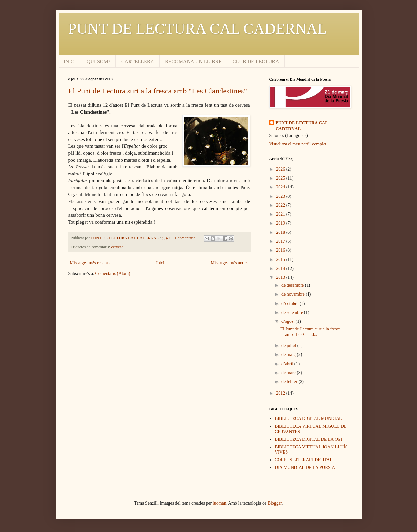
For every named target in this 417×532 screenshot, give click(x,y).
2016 (281, 250)
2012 (281, 393)
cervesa (117, 247)
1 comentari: (185, 238)
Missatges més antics (229, 263)
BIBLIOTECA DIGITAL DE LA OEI (308, 439)
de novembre (294, 294)
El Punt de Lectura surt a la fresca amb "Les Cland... (310, 332)
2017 (281, 241)
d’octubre (290, 303)
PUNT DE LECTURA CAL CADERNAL (198, 29)
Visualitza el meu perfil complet (298, 144)
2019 (281, 223)
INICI (70, 61)
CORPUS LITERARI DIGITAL (304, 460)
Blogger (275, 503)
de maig (289, 355)
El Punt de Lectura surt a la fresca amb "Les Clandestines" (158, 91)
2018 (281, 232)
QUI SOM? (99, 61)
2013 (281, 277)
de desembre (293, 285)
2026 (281, 169)
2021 (281, 214)
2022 (281, 205)
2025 (281, 178)
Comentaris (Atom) (112, 273)
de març (289, 373)
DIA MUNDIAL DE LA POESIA (305, 467)
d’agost (289, 321)
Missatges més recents (90, 263)
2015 (281, 259)
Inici (160, 263)
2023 (281, 196)
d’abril (288, 364)
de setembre (293, 312)
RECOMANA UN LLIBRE (193, 61)
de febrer (290, 382)
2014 (281, 268)
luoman (220, 503)
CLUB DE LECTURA (256, 61)
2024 (281, 187)
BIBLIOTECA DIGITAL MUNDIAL (308, 419)
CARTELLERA (138, 61)
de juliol (289, 346)
